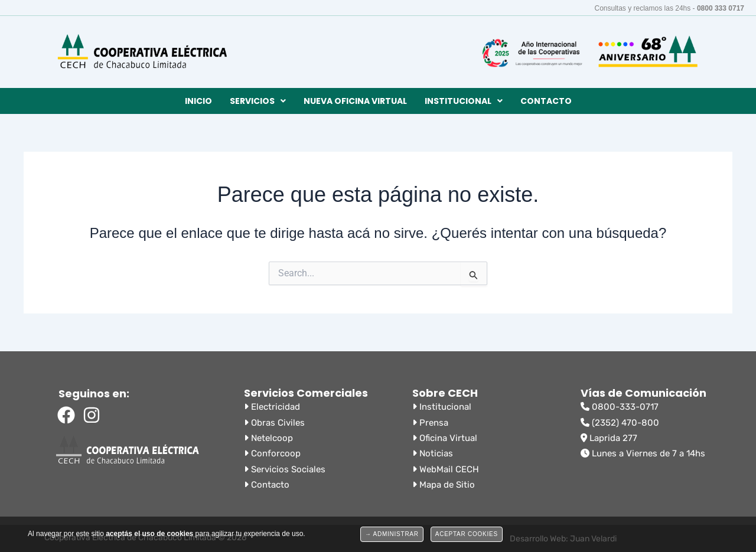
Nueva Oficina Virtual (355, 101)
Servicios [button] (258, 101)
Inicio (198, 101)
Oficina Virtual (445, 438)
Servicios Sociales (285, 469)
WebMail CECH (446, 469)
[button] (258, 101)
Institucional (442, 407)
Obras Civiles (274, 423)
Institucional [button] (464, 101)
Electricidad (272, 407)
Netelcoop (268, 438)
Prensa (430, 423)
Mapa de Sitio (444, 485)
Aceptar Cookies (467, 534)
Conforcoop (272, 453)
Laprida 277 (609, 438)
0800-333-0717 (620, 407)
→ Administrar (392, 534)
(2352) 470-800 (620, 423)
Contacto (546, 101)
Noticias (433, 453)
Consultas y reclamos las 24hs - (670, 8)
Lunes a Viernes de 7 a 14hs (643, 453)
